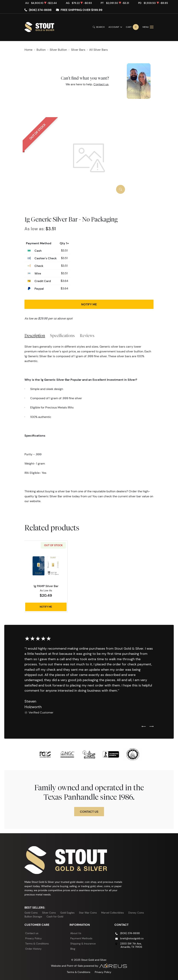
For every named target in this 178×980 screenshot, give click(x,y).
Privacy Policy (33, 938)
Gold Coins (31, 913)
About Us (76, 933)
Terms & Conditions (37, 944)
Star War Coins (88, 913)
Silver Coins (49, 913)
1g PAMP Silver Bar (46, 586)
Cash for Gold (55, 917)
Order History (33, 949)
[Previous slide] (144, 727)
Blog (73, 949)
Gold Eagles (67, 913)
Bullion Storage (33, 917)
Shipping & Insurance (83, 944)
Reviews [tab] (87, 336)
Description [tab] (35, 336)
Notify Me (89, 304)
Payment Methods (81, 938)
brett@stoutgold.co (132, 938)
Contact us (101, 84)
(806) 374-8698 (40, 10)
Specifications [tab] (62, 336)
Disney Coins (136, 913)
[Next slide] (151, 727)
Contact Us (89, 812)
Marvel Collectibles (113, 913)
